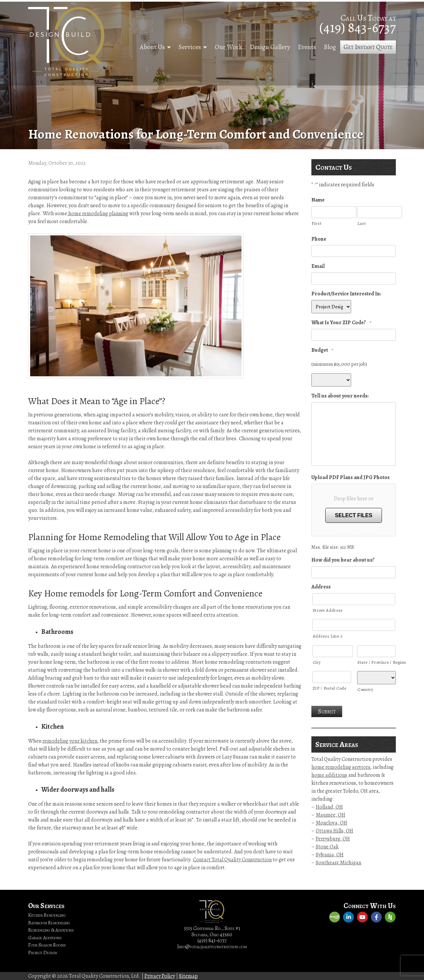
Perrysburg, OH (333, 839)
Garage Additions (45, 938)
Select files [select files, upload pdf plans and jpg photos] (354, 515)
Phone (319, 239)
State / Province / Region (377, 662)
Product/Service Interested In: (346, 294)
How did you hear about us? (343, 560)
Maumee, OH (330, 815)
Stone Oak (327, 847)
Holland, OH (329, 807)
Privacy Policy (160, 976)
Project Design (43, 952)
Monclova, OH (331, 823)
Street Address (328, 610)
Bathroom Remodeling (49, 923)
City (317, 662)
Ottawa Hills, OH (334, 831)
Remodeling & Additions (51, 930)
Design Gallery (270, 47)
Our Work (228, 47)
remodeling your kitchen (70, 741)
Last (362, 223)
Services (190, 47)
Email (318, 266)
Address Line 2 (328, 636)
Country (366, 689)
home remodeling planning (98, 214)
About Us (152, 47)
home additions (329, 775)
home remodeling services (341, 767)
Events (307, 47)
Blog (330, 47)
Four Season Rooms (47, 945)
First (317, 223)
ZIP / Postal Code (330, 688)
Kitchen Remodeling (47, 915)
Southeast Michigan (338, 863)
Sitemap (188, 976)
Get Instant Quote (368, 47)
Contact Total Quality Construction (232, 860)
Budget (322, 350)
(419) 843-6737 (358, 27)
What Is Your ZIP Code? (341, 323)
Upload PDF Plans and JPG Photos (350, 478)
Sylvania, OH (330, 855)
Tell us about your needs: (340, 396)
